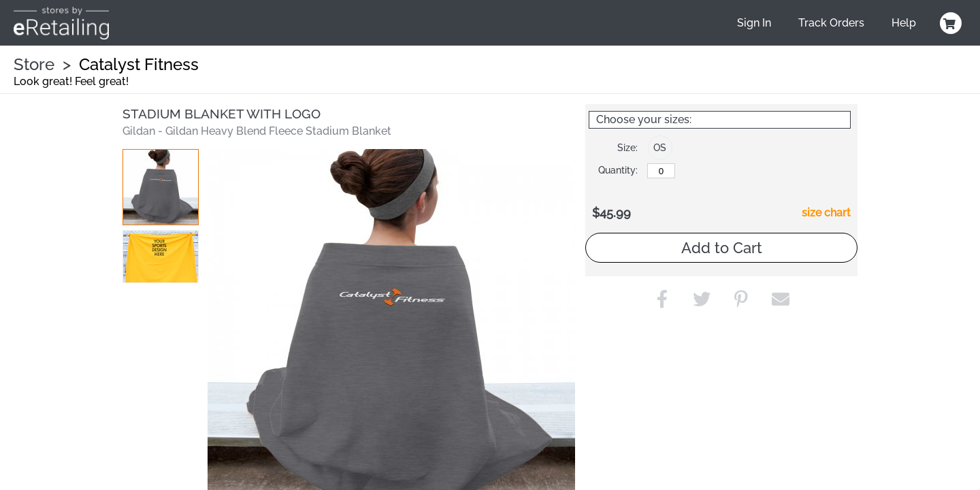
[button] (161, 187)
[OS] (661, 171)
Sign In (754, 23)
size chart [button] (826, 213)
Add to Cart (722, 248)
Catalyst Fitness (139, 64)
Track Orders (831, 23)
